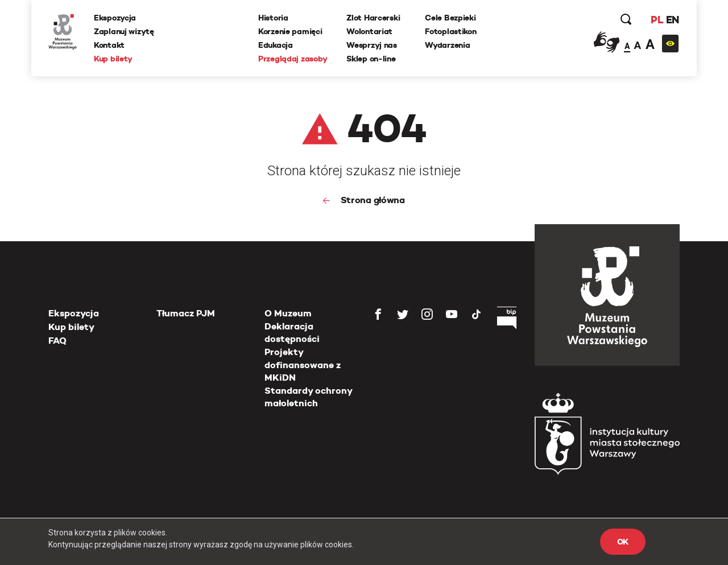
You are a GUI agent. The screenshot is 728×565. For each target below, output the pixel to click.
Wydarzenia (447, 45)
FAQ (57, 341)
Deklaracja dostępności (292, 333)
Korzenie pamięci (290, 31)
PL (657, 20)
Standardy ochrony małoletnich (308, 397)
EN (673, 20)
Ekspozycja (115, 18)
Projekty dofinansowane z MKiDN (303, 365)
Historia (273, 18)
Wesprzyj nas (372, 45)
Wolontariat (369, 31)
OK (623, 542)
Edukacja (276, 45)
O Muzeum (288, 313)
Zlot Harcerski (373, 18)
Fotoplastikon (450, 31)
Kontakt (109, 45)
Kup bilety (113, 59)
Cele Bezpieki (450, 18)
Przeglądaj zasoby (293, 59)
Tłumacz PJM (186, 313)
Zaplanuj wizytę (124, 31)
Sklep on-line (371, 59)
